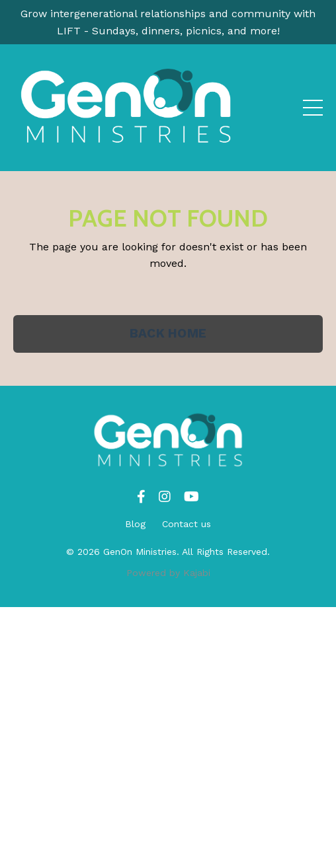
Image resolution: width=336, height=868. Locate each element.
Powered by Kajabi (168, 573)
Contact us (187, 524)
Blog (135, 524)
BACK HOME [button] (168, 333)
